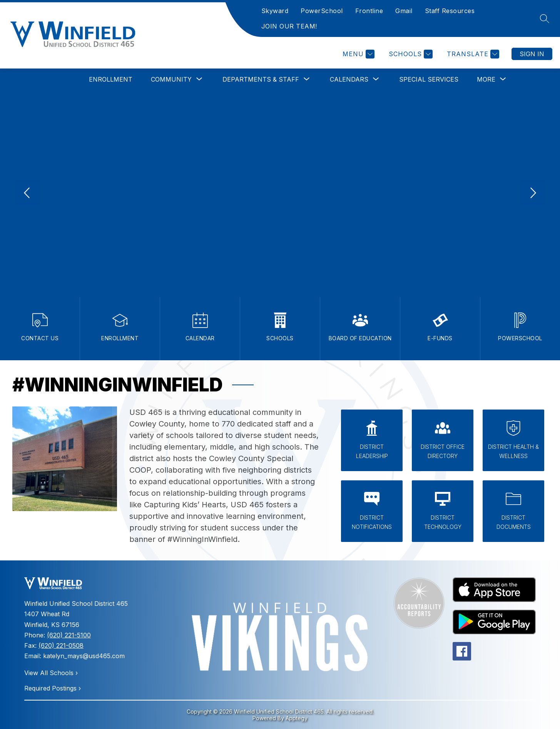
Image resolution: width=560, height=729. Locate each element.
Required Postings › (53, 688)
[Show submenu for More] (486, 79)
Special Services (429, 79)
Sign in (532, 54)
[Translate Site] (472, 54)
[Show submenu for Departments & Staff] (261, 79)
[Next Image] (532, 194)
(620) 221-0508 (61, 645)
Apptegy (297, 718)
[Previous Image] (28, 194)
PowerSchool (322, 11)
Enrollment (111, 79)
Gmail (404, 11)
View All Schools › (51, 673)
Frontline (369, 11)
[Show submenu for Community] (171, 79)
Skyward (275, 11)
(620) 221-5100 (69, 635)
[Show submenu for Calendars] (349, 79)
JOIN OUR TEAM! (289, 26)
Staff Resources (450, 11)
